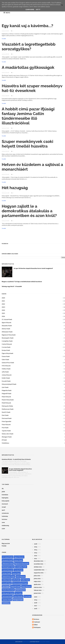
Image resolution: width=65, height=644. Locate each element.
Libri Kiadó (5, 387)
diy (3, 489)
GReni (36, 625)
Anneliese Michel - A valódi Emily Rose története (16, 459)
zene (3, 522)
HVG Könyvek (6, 366)
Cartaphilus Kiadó (7, 341)
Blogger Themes (45, 642)
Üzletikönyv (5, 443)
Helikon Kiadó (6, 369)
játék (3, 492)
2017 (36, 606)
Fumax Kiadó (6, 356)
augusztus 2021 (39, 573)
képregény (5, 498)
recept (4, 507)
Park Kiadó (5, 415)
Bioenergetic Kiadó (8, 338)
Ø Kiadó (4, 440)
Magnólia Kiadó (7, 390)
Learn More (30, 10)
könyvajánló (5, 501)
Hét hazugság (15, 188)
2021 (3, 301)
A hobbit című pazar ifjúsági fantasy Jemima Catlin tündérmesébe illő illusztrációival (28, 116)
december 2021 (39, 561)
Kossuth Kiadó (6, 381)
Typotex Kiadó (6, 431)
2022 (3, 304)
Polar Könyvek (6, 424)
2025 (3, 313)
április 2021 (37, 584)
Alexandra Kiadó (7, 326)
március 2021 (38, 587)
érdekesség (5, 526)
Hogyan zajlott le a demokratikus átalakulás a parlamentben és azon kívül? (29, 211)
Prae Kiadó (5, 428)
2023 (3, 307)
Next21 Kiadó (6, 412)
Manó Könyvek (6, 397)
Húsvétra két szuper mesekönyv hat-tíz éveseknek (32, 88)
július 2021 (37, 576)
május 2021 (37, 581)
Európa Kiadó (6, 350)
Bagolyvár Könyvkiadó (9, 335)
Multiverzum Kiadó (8, 409)
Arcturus (37, 619)
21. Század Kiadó (7, 319)
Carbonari (37, 622)
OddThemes (26, 642)
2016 (36, 609)
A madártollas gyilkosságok (28, 67)
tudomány (5, 516)
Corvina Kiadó (6, 347)
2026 (3, 316)
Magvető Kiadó (7, 393)
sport (3, 510)
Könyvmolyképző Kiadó (9, 384)
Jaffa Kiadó (5, 372)
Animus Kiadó (6, 329)
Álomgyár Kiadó (7, 437)
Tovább (4, 39)
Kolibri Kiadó (6, 378)
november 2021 (38, 564)
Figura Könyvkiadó (7, 353)
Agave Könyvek (7, 322)
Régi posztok (6, 543)
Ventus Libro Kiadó (8, 434)
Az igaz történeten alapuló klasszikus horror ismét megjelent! (20, 470)
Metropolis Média (7, 406)
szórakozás (5, 513)
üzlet (3, 529)
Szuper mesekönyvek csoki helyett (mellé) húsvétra (27, 144)
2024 (3, 310)
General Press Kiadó (8, 363)
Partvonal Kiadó (7, 418)
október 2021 (38, 567)
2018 (36, 603)
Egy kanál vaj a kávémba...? (27, 26)
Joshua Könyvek (7, 375)
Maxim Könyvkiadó (8, 400)
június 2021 (37, 579)
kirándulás (5, 495)
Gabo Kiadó (5, 359)
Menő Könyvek (6, 403)
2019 (36, 600)
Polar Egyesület (6, 421)
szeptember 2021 (39, 570)
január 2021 (37, 593)
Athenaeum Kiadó (7, 332)
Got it (38, 10)
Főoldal (4, 546)
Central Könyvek (7, 344)
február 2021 (38, 590)
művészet (5, 504)
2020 (3, 298)
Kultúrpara (37, 627)
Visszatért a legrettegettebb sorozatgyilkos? (29, 47)
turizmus (4, 519)
